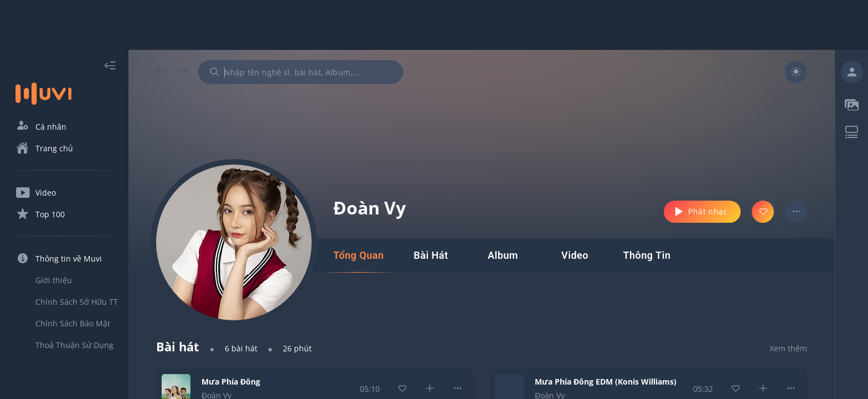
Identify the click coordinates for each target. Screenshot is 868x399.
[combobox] (301, 72)
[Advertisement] (434, 25)
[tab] (358, 255)
